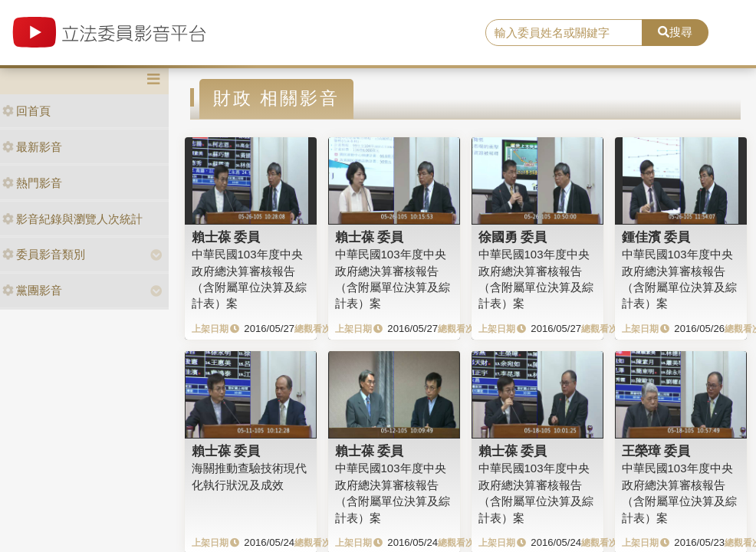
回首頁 (26, 111)
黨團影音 (32, 290)
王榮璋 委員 (656, 451)
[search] (564, 33)
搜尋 (675, 32)
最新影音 (32, 147)
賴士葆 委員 (226, 237)
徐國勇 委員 (513, 237)
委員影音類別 (44, 254)
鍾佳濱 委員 (656, 237)
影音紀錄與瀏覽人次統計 (72, 219)
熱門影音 (32, 183)
